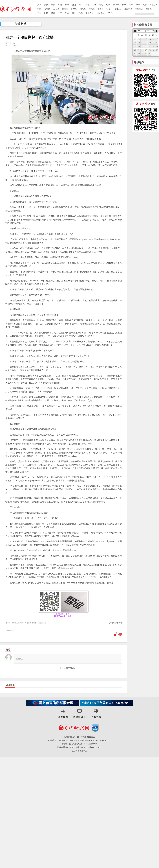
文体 (94, 5)
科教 (88, 5)
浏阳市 (118, 9)
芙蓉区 (47, 9)
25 (153, 50)
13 (135, 46)
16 (146, 46)
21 (139, 50)
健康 (145, 5)
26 (157, 50)
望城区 (92, 9)
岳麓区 (65, 9)
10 (150, 43)
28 (139, 54)
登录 (64, 668)
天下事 (116, 5)
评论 (101, 5)
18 (153, 46)
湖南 (46, 5)
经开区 (149, 9)
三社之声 (154, 5)
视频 (81, 13)
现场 (74, 5)
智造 (39, 9)
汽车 (131, 5)
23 (146, 50)
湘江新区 (128, 9)
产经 (39, 13)
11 (153, 43)
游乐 (138, 5)
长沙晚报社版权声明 (115, 623)
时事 (108, 5)
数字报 (110, 13)
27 (135, 54)
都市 (67, 5)
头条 (39, 5)
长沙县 (101, 9)
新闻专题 (90, 13)
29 (143, 54)
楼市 (124, 5)
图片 (74, 13)
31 (150, 54)
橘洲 (53, 13)
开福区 (74, 9)
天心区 (56, 9)
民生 (81, 5)
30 (146, 54)
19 (157, 46)
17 (150, 46)
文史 (60, 13)
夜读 (67, 13)
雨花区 (83, 9)
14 (139, 46)
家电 (46, 13)
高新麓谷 (139, 9)
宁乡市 (109, 9)
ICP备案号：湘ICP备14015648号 (62, 740)
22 (143, 50)
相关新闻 (10, 685)
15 (143, 46)
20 (135, 50)
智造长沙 (21, 24)
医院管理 (100, 13)
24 (150, 50)
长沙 (53, 5)
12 (157, 43)
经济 (60, 5)
